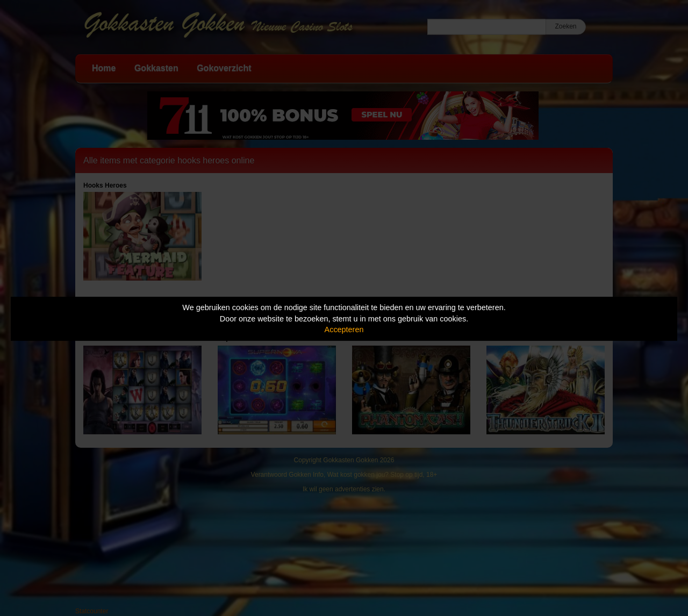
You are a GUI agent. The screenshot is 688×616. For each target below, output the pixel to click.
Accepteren (344, 330)
